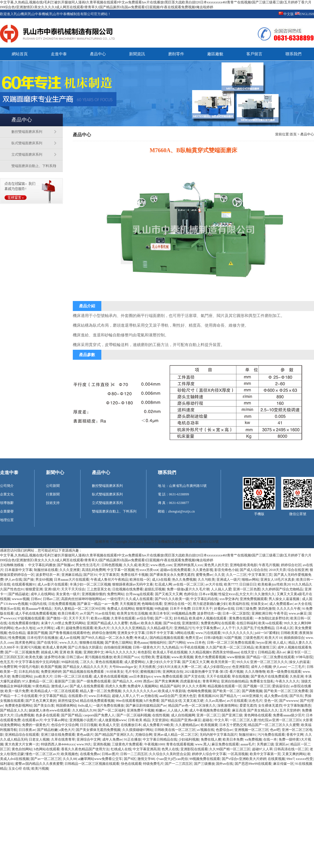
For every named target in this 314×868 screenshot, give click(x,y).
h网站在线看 (185, 633)
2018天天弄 (277, 570)
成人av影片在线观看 (53, 584)
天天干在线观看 (218, 676)
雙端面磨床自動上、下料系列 (34, 166)
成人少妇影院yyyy (217, 667)
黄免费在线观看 (241, 618)
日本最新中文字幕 (19, 570)
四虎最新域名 (190, 681)
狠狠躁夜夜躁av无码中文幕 (133, 584)
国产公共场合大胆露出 (85, 647)
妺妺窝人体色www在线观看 (50, 710)
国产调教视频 (252, 691)
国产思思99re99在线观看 (253, 764)
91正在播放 (132, 739)
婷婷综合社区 (291, 565)
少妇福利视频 (189, 739)
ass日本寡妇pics (141, 676)
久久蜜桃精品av (187, 725)
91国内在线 (38, 604)
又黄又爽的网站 (294, 754)
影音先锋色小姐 (226, 570)
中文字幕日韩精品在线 (160, 739)
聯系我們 (293, 54)
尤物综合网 (144, 735)
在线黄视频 (276, 759)
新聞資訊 (137, 54)
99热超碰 (161, 609)
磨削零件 (176, 54)
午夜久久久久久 (287, 681)
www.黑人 (202, 744)
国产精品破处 (19, 594)
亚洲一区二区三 (208, 715)
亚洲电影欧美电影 (243, 565)
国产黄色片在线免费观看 (269, 676)
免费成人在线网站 (121, 609)
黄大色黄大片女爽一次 (22, 744)
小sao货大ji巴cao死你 (172, 759)
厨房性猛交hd (68, 701)
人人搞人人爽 (178, 710)
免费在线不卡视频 (134, 575)
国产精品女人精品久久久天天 (85, 667)
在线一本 (270, 739)
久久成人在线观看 (139, 599)
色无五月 (7, 662)
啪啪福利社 (158, 643)
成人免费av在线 (276, 696)
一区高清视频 (238, 754)
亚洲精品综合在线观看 (22, 735)
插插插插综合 (294, 638)
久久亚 (220, 575)
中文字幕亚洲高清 (146, 749)
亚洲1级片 (52, 589)
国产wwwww (289, 701)
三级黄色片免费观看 (127, 744)
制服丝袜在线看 (46, 570)
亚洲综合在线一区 (178, 604)
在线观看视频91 (24, 584)
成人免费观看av (281, 604)
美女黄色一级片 (68, 594)
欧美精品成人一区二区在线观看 (55, 691)
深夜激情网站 (228, 706)
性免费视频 (17, 638)
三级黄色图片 (253, 638)
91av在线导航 (105, 613)
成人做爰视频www (112, 720)
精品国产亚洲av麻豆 (186, 720)
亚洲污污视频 (31, 647)
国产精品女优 (171, 701)
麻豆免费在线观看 (225, 744)
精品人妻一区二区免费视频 (100, 691)
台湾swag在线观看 (139, 594)
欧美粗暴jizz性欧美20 (274, 584)
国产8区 (130, 759)
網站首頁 (20, 54)
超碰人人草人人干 (126, 696)
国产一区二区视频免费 (22, 652)
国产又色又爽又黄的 (41, 701)
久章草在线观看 (123, 618)
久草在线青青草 (63, 739)
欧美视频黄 (209, 725)
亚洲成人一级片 (228, 580)
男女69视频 (44, 580)
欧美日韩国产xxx (126, 657)
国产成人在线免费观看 (87, 686)
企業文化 (7, 494)
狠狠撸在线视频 (91, 643)
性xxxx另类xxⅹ (147, 570)
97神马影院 (304, 657)
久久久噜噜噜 (255, 672)
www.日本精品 (99, 696)
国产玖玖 (296, 696)
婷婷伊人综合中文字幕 (209, 754)
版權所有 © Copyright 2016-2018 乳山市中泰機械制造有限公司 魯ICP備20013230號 (157, 542)
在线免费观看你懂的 (24, 623)
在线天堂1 (248, 652)
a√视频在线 (206, 730)
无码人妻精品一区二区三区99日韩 (80, 609)
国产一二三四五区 (179, 764)
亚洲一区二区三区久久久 (269, 662)
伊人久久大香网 (194, 686)
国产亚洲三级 (232, 715)
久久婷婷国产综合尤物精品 (282, 589)
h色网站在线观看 (47, 749)
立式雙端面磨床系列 (27, 155)
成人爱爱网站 (134, 662)
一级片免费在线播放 (108, 706)
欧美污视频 (40, 769)
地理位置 (7, 520)
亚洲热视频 (102, 744)
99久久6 (243, 662)
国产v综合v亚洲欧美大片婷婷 (244, 759)
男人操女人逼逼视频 (284, 599)
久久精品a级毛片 (160, 628)
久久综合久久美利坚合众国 (170, 754)
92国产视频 (233, 638)
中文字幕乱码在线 (204, 599)
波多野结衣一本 (48, 575)
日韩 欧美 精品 (139, 720)
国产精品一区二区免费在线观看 (270, 657)
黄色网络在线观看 (258, 715)
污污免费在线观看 (271, 735)
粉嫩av (161, 710)
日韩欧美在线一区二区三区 (175, 730)
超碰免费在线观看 (79, 628)
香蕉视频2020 (208, 696)
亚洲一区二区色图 (247, 589)
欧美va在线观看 (270, 623)
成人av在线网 (70, 638)
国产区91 (90, 575)
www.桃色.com (161, 565)
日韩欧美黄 (289, 633)
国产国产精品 (71, 715)
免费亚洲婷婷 (51, 672)
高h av (281, 652)
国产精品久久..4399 (127, 681)
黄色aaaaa (141, 643)
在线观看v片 (78, 696)
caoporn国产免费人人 (99, 715)
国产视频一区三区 (257, 686)
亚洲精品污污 (184, 628)
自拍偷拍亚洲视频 (118, 647)
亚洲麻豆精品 (72, 575)
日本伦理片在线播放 (43, 638)
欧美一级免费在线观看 (284, 672)
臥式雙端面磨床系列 (27, 143)
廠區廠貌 (215, 54)
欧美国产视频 (51, 667)
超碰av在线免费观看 (175, 570)
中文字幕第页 (109, 575)
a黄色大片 (67, 730)
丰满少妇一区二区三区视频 (90, 584)
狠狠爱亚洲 (34, 589)
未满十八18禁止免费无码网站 (63, 623)
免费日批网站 (22, 676)
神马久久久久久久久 (121, 652)
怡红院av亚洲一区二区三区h (280, 720)
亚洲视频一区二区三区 (251, 730)
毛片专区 (132, 672)
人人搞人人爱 (221, 589)
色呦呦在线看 (152, 604)
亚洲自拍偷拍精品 (235, 681)
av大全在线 (303, 604)
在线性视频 (161, 715)
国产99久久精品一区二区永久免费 (107, 638)
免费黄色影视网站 (19, 706)
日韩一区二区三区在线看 (73, 676)
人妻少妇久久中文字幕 (163, 662)
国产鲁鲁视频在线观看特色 (70, 633)
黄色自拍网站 (22, 749)
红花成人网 (163, 584)
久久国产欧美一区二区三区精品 (230, 647)
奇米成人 (141, 638)
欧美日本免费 (233, 739)
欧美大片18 (273, 638)
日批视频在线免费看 (128, 589)
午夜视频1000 (154, 744)
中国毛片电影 (29, 667)
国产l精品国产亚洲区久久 (114, 735)
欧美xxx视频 (100, 618)
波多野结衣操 (55, 657)
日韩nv (36, 599)
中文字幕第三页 (260, 575)
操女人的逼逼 (299, 662)
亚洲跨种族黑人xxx (188, 565)
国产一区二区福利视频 (134, 715)
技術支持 (53, 503)
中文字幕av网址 (56, 720)
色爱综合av (224, 730)
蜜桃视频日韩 (150, 672)
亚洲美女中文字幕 (131, 633)
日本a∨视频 (208, 594)
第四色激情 (267, 609)
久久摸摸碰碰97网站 (138, 730)
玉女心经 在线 (19, 769)
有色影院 (144, 652)
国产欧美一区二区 (226, 691)
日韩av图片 (110, 754)
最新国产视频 (37, 633)
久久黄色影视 (203, 570)
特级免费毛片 (153, 764)
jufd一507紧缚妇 (267, 633)
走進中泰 (59, 54)
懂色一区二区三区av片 (42, 754)
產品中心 (98, 54)
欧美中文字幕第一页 (265, 754)
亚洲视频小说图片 (83, 720)
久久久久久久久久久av (140, 691)
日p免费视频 (25, 715)
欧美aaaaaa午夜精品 (37, 609)
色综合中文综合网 (65, 725)
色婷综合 (191, 594)
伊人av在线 (13, 580)
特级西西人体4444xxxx (58, 744)
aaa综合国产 (168, 696)
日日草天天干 (202, 609)
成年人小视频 (261, 667)
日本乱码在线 (29, 672)
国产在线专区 (47, 643)
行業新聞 (53, 494)
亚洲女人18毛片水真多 (277, 580)
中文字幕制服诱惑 (297, 706)
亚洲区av (282, 744)
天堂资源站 (160, 720)
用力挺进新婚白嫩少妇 (210, 604)
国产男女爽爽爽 (167, 681)
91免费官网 (9, 667)
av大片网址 (46, 628)
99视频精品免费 (184, 613)
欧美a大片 (102, 628)
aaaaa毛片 (248, 744)
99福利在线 (70, 662)
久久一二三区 (236, 575)
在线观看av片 (32, 720)
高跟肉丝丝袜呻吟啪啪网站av (83, 599)
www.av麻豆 (298, 613)
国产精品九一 (230, 696)
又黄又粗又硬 (193, 701)
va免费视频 (253, 739)
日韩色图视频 (112, 565)
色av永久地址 (25, 628)
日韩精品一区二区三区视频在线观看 (92, 764)
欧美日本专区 (160, 613)
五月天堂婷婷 (290, 710)
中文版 (289, 14)
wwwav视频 (20, 599)
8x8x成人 (85, 706)
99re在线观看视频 (129, 701)
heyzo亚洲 (264, 643)
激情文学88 (146, 759)
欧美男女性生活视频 (132, 613)
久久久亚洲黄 (70, 570)
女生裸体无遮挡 (270, 706)
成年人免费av (112, 739)
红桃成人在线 (121, 749)
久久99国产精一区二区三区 (230, 749)
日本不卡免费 (180, 609)
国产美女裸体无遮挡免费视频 (98, 730)
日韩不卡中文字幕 (160, 633)
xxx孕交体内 (229, 599)
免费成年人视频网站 (143, 686)
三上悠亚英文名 (99, 589)
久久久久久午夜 (289, 609)
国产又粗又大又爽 (169, 594)
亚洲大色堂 (188, 696)
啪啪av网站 (250, 580)
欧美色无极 (34, 657)
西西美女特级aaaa (226, 652)
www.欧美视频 (182, 657)
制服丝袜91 (247, 735)
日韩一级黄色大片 (146, 647)
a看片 (60, 628)
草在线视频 (240, 676)
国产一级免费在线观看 (94, 681)
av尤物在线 (149, 696)
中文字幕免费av (208, 628)
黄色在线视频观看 (109, 662)
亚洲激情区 (190, 623)
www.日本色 (196, 643)
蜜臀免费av (204, 575)
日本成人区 (285, 628)
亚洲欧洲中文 (94, 652)
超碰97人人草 (262, 749)
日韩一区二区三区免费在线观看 (231, 643)
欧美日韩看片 (68, 613)
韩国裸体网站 (66, 706)
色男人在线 (170, 749)
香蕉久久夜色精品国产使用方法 (85, 749)
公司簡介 (7, 486)
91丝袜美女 (115, 672)
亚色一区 (271, 701)
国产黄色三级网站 (118, 643)
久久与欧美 (206, 580)
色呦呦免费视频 (199, 691)
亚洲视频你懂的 (94, 594)
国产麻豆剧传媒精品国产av (146, 706)
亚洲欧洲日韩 (262, 613)
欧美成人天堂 (109, 725)
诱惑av (148, 681)
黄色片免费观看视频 (210, 657)
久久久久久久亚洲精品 (128, 628)
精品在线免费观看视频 (97, 701)
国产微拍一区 (57, 618)
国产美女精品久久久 (263, 710)
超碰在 (208, 720)
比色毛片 (255, 701)
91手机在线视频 (192, 647)
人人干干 (228, 628)
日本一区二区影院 (236, 613)
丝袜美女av (259, 604)
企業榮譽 (7, 511)
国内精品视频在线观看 (167, 638)
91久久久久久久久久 (238, 633)
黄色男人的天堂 (216, 565)
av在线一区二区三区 (189, 584)
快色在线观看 (131, 764)
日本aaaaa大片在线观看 (72, 580)
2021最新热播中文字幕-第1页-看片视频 (214, 672)
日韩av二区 (51, 599)
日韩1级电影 (213, 638)
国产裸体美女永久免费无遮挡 (172, 575)
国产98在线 (172, 623)
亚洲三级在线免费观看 (58, 735)
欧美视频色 (70, 754)
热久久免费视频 (184, 580)
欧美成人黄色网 (55, 647)
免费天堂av (194, 638)
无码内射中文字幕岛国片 (218, 735)
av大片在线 (214, 584)
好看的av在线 (224, 609)
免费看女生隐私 (262, 681)
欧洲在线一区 (140, 580)
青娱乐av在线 (10, 609)
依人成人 (280, 643)
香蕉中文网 (295, 735)
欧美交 (144, 565)
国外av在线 (225, 764)
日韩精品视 (266, 652)
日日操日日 (248, 584)
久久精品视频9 (200, 652)
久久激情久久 (265, 594)
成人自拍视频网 (183, 715)
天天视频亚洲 (130, 604)
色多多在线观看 (48, 715)
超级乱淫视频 (155, 589)
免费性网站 (116, 594)
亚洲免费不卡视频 (140, 710)
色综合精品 (17, 633)
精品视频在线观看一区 (225, 686)
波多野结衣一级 (209, 613)
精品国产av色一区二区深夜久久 (192, 706)
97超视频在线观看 (31, 618)
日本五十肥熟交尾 (233, 725)
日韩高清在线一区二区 (291, 749)
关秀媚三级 (265, 744)
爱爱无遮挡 (248, 706)
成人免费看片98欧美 (158, 725)
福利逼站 (7, 764)
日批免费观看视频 (62, 604)
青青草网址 (211, 681)
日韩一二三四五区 (134, 754)
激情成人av (60, 686)
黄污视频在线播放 (98, 657)
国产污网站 (177, 643)
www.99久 (84, 744)
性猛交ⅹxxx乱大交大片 (236, 594)
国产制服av (66, 565)
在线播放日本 (131, 725)
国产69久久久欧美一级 (172, 599)
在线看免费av (90, 754)
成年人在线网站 (43, 594)
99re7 (290, 759)
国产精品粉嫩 (47, 730)
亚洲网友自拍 (173, 672)
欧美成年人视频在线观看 (208, 618)
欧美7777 (231, 584)
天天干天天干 (79, 618)
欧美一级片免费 (17, 691)
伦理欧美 (148, 657)
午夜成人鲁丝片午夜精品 (109, 580)
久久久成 (130, 565)
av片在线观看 (237, 701)
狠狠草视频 (144, 609)
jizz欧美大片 (43, 676)
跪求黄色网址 (25, 643)
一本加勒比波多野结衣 (272, 618)
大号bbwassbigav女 (123, 667)
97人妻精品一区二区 (37, 681)
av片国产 (87, 613)
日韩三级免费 (246, 609)
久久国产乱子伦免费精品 (255, 628)
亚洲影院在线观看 (194, 749)
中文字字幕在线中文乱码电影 (37, 662)
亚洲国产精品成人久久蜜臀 (107, 623)
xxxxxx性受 (304, 759)
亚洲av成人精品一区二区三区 (176, 735)
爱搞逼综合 (281, 686)
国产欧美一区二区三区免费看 (286, 691)
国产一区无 (164, 618)
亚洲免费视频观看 (253, 599)
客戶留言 (254, 54)
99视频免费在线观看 (205, 759)
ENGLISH (307, 14)
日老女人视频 (39, 739)
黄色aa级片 (85, 735)
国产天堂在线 (194, 676)
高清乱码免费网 (94, 570)
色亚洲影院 (241, 667)
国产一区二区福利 (111, 710)
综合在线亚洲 (298, 570)
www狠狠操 (236, 657)
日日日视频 (88, 725)
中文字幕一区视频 (121, 570)
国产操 (29, 580)
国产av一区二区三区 (46, 759)
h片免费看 (152, 701)
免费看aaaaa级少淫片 (289, 715)
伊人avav (280, 667)
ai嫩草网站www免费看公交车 (100, 759)
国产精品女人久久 (14, 710)
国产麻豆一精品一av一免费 (97, 604)
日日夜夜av (27, 730)
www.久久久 (69, 643)
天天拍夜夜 (147, 667)
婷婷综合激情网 (104, 633)
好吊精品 (181, 618)
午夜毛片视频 (269, 565)
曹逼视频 (163, 657)
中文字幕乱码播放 (42, 565)
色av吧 (275, 730)
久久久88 (70, 759)
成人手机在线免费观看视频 (36, 613)
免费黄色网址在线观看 (218, 623)
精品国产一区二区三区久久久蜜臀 (274, 725)
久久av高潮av (215, 701)
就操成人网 (49, 652)
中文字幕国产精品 (53, 696)
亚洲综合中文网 (88, 739)
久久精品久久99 (84, 710)
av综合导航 (145, 618)
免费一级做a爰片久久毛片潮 (188, 589)
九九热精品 (170, 647)
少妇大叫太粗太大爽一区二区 (179, 667)
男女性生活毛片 (88, 565)
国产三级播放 (204, 764)
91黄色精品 (41, 686)
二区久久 (87, 662)
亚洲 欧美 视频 (71, 652)
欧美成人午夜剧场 (172, 691)
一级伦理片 (116, 599)
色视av (135, 623)
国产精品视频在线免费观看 (84, 672)
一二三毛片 (296, 667)
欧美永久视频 (151, 623)
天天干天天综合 (73, 589)
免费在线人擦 (211, 739)
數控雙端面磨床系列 (27, 132)
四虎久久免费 (116, 686)
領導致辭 (7, 503)
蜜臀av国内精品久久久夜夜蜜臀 (39, 764)
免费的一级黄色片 (36, 725)
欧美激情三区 (266, 647)
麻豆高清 (239, 710)
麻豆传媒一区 (283, 764)
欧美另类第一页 (223, 662)
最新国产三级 (65, 681)
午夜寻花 (280, 613)
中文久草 (221, 720)
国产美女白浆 (44, 706)
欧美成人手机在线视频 (170, 652)
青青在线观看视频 (180, 744)
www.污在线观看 (208, 633)
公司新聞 (53, 486)
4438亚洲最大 (252, 696)
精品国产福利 (170, 686)
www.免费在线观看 (168, 676)
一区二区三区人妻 (243, 720)
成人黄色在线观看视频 (110, 676)
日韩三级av (75, 657)
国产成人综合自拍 (253, 570)
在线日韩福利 (247, 623)
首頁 (293, 134)
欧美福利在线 (239, 604)
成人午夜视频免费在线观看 (210, 710)
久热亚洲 (297, 676)
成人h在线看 (161, 580)
